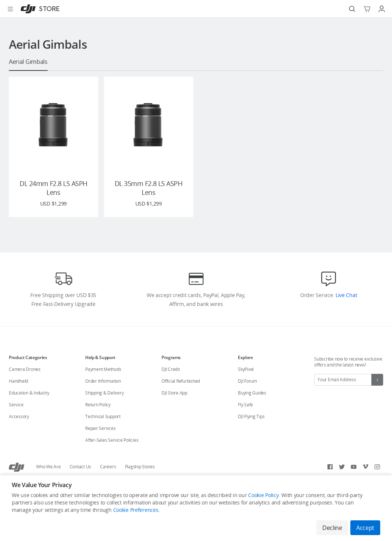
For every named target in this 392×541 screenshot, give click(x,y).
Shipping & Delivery (104, 409)
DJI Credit (171, 385)
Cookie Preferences (136, 511)
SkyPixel (246, 385)
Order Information (103, 397)
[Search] (352, 9)
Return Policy (98, 421)
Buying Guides (252, 409)
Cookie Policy (263, 496)
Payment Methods (103, 385)
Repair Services (100, 444)
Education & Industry (29, 409)
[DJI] (39, 9)
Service (16, 421)
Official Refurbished (181, 397)
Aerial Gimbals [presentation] (28, 62)
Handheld (18, 397)
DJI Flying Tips (251, 432)
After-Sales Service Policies (112, 456)
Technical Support (103, 432)
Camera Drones (25, 385)
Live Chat (346, 311)
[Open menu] (10, 9)
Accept (365, 528)
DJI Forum (247, 397)
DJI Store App (174, 409)
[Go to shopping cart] (367, 9)
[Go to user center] (382, 9)
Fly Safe (245, 421)
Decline (332, 528)
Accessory (19, 432)
